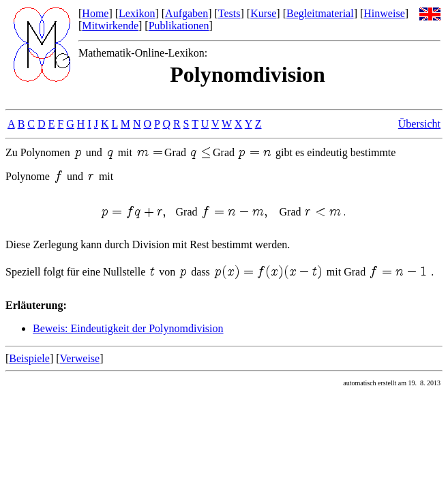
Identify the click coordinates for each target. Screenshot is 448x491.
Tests (229, 13)
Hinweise (384, 13)
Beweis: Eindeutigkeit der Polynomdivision (128, 328)
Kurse (263, 13)
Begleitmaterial (320, 13)
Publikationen (179, 26)
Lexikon (137, 13)
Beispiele (29, 358)
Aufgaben (186, 13)
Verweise (80, 358)
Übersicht (419, 124)
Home (95, 13)
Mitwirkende (110, 26)
